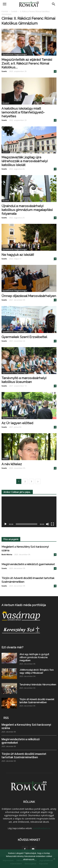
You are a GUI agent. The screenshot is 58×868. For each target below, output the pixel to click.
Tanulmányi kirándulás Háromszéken (38, 685)
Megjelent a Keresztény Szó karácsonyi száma (26, 726)
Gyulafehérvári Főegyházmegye (15, 54)
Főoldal (5, 11)
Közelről (6, 103)
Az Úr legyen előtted (17, 423)
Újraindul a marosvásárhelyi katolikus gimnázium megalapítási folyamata (27, 210)
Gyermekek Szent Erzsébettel (24, 337)
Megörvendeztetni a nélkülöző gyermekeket (28, 564)
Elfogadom (29, 863)
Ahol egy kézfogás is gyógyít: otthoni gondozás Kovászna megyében (34, 657)
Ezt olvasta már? (12, 647)
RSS (6, 718)
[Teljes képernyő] (52, 524)
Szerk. (4, 71)
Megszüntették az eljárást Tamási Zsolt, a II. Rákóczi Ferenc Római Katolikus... (27, 63)
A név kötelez (12, 464)
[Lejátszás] (6, 524)
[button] (54, 4)
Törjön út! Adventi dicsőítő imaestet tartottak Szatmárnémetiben (24, 756)
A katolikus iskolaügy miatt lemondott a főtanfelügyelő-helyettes (23, 112)
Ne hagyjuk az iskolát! (18, 255)
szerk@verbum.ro (42, 828)
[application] (29, 512)
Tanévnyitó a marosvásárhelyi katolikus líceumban (24, 380)
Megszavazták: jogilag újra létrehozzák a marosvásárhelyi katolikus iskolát (25, 161)
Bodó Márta (7, 554)
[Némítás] (47, 524)
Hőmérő (5, 459)
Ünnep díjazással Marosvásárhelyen (29, 296)
